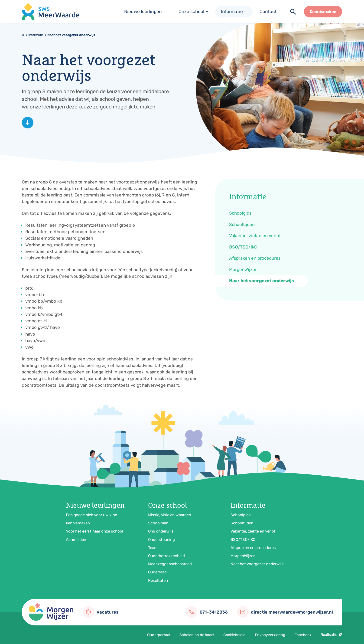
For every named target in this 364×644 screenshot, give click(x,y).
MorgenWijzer (243, 556)
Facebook (303, 635)
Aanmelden (76, 539)
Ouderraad (157, 572)
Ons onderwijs (161, 531)
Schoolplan (158, 523)
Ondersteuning (161, 539)
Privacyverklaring (270, 635)
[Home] (23, 35)
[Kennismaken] (323, 12)
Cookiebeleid (234, 635)
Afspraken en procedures (253, 548)
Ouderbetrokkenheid (166, 556)
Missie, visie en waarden (170, 515)
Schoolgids (241, 515)
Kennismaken (78, 523)
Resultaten (158, 580)
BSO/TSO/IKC (243, 539)
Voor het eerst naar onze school (94, 531)
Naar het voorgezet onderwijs (71, 35)
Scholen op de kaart (197, 635)
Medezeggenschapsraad (170, 564)
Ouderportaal (159, 635)
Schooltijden (242, 523)
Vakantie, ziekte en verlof (253, 531)
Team (153, 548)
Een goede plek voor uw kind (92, 515)
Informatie (36, 35)
